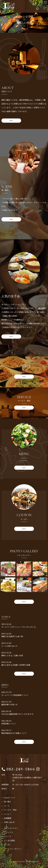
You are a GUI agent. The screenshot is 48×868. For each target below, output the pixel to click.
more (11, 120)
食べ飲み (8, 802)
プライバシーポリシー (13, 849)
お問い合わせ (9, 822)
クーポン (8, 845)
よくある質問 (9, 841)
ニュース (8, 836)
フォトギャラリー (11, 828)
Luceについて (10, 798)
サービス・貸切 (10, 810)
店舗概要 (8, 818)
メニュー (8, 814)
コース (7, 806)
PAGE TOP (44, 780)
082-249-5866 (21, 769)
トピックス (8, 832)
